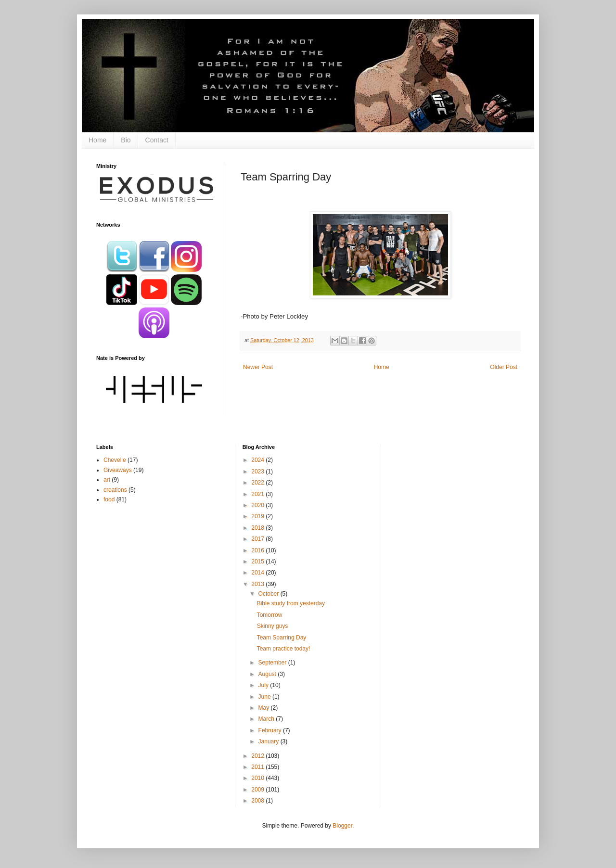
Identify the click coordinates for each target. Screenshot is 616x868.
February (271, 730)
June (265, 697)
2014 (258, 573)
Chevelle (115, 460)
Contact (157, 140)
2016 (258, 550)
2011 (258, 767)
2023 (258, 472)
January (269, 741)
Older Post (504, 367)
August (268, 674)
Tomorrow (270, 615)
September (273, 663)
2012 (258, 756)
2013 (258, 584)
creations (115, 490)
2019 (258, 516)
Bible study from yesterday (291, 603)
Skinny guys (273, 626)
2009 (258, 790)
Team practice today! (284, 649)
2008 (258, 801)
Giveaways (118, 470)
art (107, 480)
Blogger (342, 826)
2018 (258, 528)
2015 (258, 562)
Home (97, 140)
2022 (258, 483)
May (265, 708)
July (264, 685)
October (269, 594)
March (267, 719)
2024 (258, 460)
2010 (258, 778)
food (109, 499)
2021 (258, 494)
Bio (126, 140)
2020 (258, 505)
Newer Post (258, 367)
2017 (258, 539)
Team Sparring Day (282, 638)
